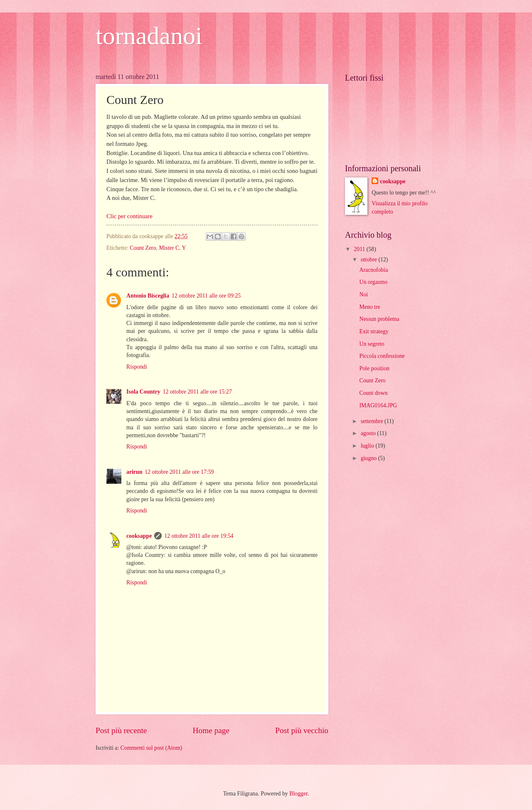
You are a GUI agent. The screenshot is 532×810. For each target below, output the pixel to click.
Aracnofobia (373, 270)
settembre (373, 421)
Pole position (374, 368)
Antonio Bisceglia (148, 296)
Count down (373, 393)
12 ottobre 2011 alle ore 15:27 (197, 392)
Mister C (169, 248)
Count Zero (143, 248)
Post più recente (121, 730)
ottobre (370, 260)
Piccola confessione (382, 356)
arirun (134, 472)
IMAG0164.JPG (378, 405)
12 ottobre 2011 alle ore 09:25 (206, 296)
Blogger (298, 794)
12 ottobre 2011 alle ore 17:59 (179, 472)
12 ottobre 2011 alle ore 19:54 (199, 536)
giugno (369, 458)
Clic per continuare (129, 216)
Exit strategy (374, 331)
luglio (368, 446)
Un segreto (372, 344)
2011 (360, 249)
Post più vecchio (302, 730)
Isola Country (143, 392)
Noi (363, 294)
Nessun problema (379, 319)
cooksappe (139, 536)
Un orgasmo (373, 282)
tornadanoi (149, 36)
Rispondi (137, 367)
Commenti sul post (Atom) (151, 748)
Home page (211, 730)
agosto (369, 433)
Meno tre (369, 307)
